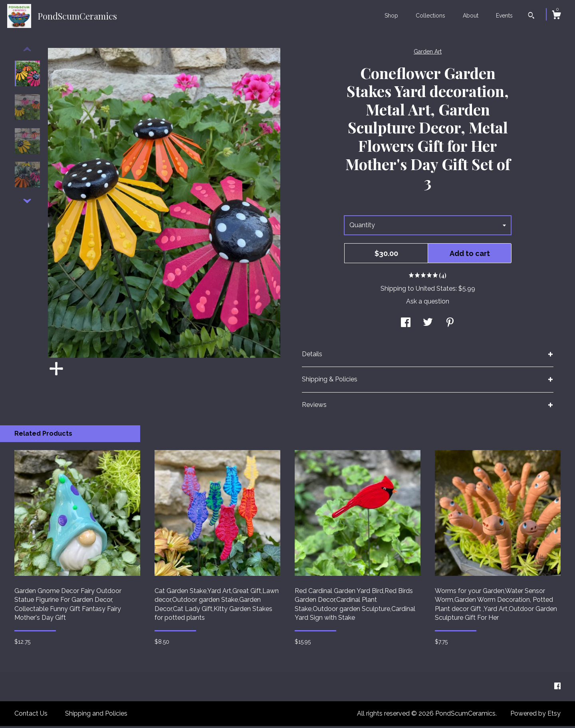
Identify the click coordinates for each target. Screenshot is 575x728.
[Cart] (556, 16)
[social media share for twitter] (428, 325)
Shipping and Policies (96, 715)
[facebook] (557, 688)
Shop (391, 16)
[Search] (531, 16)
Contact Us (31, 715)
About (471, 16)
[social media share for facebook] (406, 325)
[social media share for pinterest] (450, 325)
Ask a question (428, 303)
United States (436, 291)
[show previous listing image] (27, 52)
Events (504, 16)
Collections (430, 16)
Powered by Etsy (535, 715)
